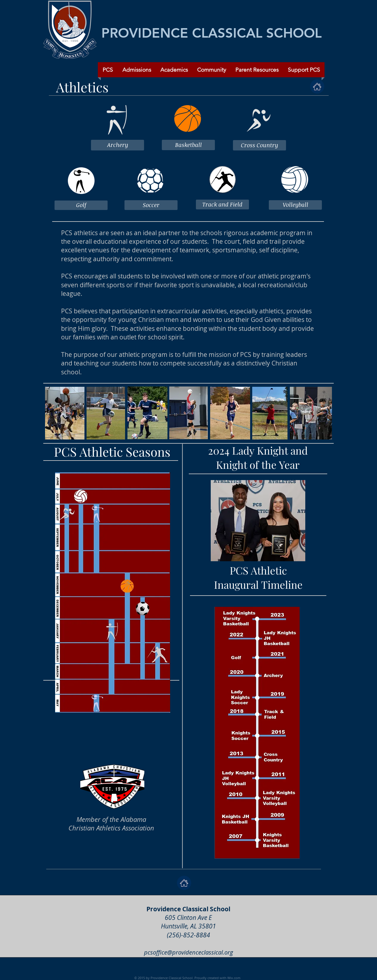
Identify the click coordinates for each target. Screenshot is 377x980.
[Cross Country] (259, 145)
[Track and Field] (222, 204)
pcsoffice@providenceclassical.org (188, 952)
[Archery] (118, 145)
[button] (211, 70)
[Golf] (81, 205)
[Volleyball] (295, 205)
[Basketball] (188, 145)
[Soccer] (151, 205)
